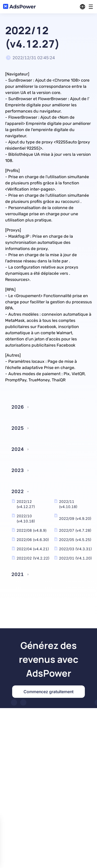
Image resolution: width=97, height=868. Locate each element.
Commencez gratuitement (48, 692)
